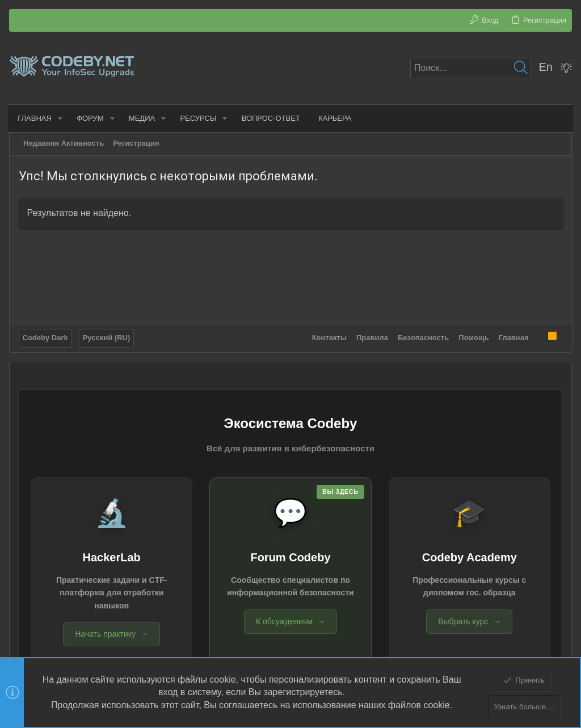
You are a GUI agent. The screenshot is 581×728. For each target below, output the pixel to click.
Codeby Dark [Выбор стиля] (45, 337)
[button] (61, 118)
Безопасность (423, 337)
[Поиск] (471, 68)
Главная (513, 337)
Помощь (473, 337)
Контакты (329, 337)
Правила (372, 337)
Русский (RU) (107, 337)
